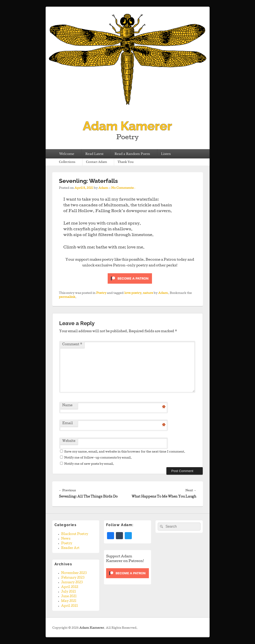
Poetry (101, 293)
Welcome (67, 154)
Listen (166, 154)
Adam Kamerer (127, 126)
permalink (67, 297)
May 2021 (69, 601)
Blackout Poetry (75, 534)
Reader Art (70, 548)
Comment (72, 345)
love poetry (133, 293)
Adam (103, 188)
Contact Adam (96, 162)
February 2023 (73, 578)
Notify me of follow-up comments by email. (98, 458)
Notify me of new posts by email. (89, 464)
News (66, 539)
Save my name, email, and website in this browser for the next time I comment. (125, 452)
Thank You (126, 162)
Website (69, 441)
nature (148, 293)
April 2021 (70, 606)
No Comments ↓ (123, 188)
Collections (67, 162)
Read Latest (94, 154)
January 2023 (72, 583)
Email (68, 423)
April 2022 (70, 587)
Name (67, 406)
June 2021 (69, 597)
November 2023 (74, 573)
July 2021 (69, 592)
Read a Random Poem (132, 154)
